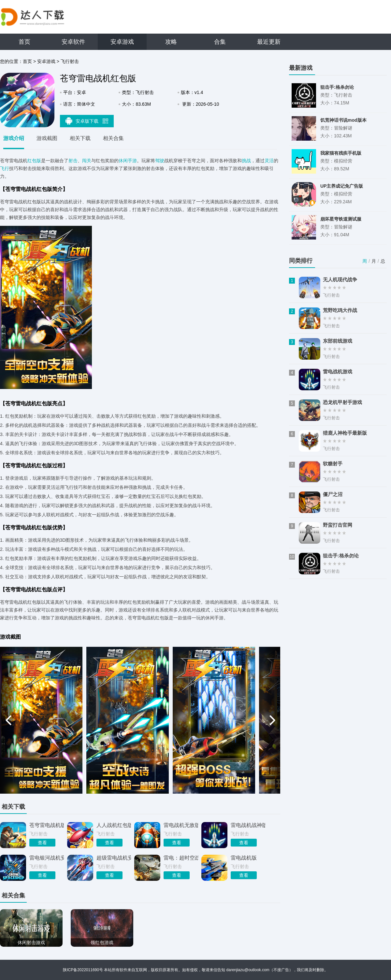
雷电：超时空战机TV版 (181, 858)
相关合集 (113, 138)
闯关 (87, 161)
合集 (220, 42)
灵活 (269, 161)
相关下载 (80, 138)
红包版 (34, 161)
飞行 (5, 168)
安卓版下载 (87, 121)
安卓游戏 (122, 42)
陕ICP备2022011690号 (83, 970)
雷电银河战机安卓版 (47, 858)
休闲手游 (128, 161)
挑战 (246, 161)
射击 (73, 161)
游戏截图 (47, 138)
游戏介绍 (14, 138)
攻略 (171, 42)
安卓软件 (73, 42)
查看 (42, 843)
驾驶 (160, 161)
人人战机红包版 (114, 825)
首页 (24, 42)
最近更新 (269, 42)
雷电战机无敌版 (181, 825)
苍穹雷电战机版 (47, 825)
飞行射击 (70, 61)
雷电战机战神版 (248, 825)
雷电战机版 (244, 858)
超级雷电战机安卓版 (114, 858)
